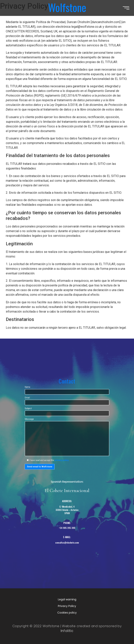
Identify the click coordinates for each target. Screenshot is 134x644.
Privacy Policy (67, 606)
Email (67, 414)
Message (67, 442)
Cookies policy (67, 613)
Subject (67, 422)
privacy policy (63, 460)
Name (67, 406)
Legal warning (67, 599)
